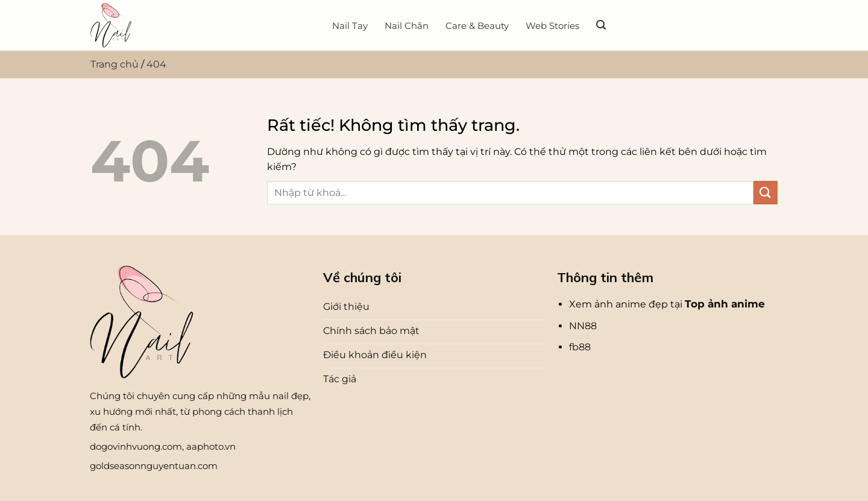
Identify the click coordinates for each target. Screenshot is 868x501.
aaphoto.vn (211, 446)
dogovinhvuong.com (136, 446)
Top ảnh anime (725, 304)
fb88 (580, 347)
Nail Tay (350, 26)
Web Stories (552, 26)
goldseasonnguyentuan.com (154, 466)
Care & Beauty (477, 26)
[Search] (601, 25)
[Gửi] (766, 193)
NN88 (583, 326)
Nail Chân (407, 26)
